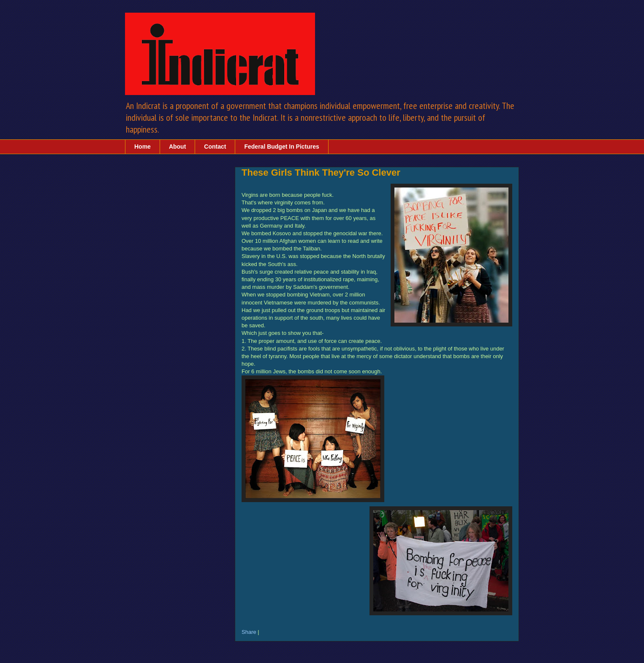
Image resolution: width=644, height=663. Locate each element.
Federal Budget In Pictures (281, 147)
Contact (215, 147)
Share (249, 632)
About (177, 147)
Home (143, 147)
